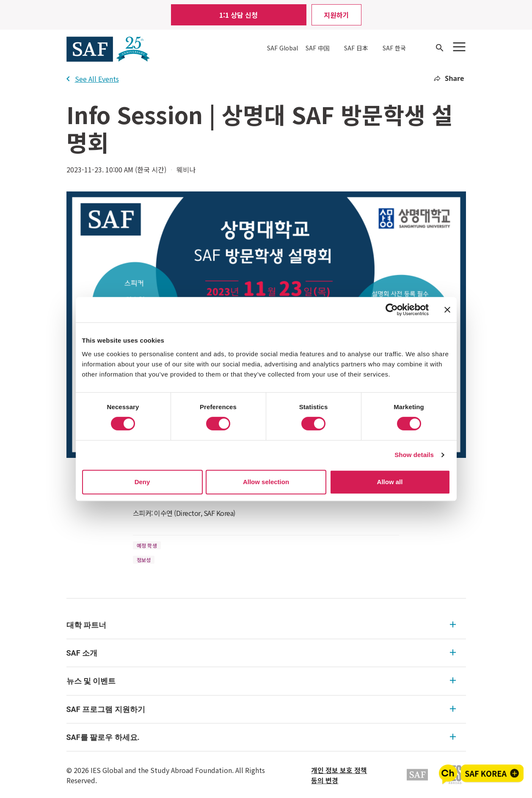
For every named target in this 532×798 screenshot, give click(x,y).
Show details (414, 455)
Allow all (390, 482)
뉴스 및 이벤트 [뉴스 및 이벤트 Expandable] (261, 681)
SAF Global (283, 48)
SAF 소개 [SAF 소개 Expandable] (261, 653)
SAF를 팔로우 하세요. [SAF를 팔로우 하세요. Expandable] (261, 737)
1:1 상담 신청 (238, 15)
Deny (142, 482)
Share (449, 78)
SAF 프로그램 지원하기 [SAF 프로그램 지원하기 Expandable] (261, 709)
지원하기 (336, 15)
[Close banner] (447, 310)
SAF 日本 (356, 48)
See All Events (93, 79)
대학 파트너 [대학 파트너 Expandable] (261, 625)
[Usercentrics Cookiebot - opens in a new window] (392, 310)
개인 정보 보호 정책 (339, 770)
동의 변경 (325, 780)
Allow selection (266, 482)
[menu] (266, 681)
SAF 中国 (318, 48)
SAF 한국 (394, 48)
